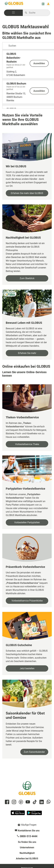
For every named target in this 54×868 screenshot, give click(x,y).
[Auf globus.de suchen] (38, 13)
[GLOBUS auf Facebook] (7, 802)
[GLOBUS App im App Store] (18, 814)
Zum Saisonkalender (34, 752)
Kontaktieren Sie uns (29, 831)
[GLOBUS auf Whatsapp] (48, 802)
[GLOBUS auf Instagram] (14, 802)
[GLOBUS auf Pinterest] (20, 802)
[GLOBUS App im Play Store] (34, 814)
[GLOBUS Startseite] (14, 4)
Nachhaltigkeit (27, 853)
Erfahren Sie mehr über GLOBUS (27, 193)
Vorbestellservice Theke (27, 444)
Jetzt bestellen (27, 668)
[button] (13, 13)
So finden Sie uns (27, 842)
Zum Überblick (27, 278)
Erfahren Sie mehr (27, 353)
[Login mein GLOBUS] (48, 4)
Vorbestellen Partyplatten (27, 522)
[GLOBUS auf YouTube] (27, 802)
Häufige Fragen (29, 825)
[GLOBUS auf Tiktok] (34, 802)
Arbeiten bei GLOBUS (27, 859)
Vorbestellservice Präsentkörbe (27, 601)
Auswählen (39, 63)
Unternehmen (27, 848)
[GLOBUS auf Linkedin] (41, 802)
